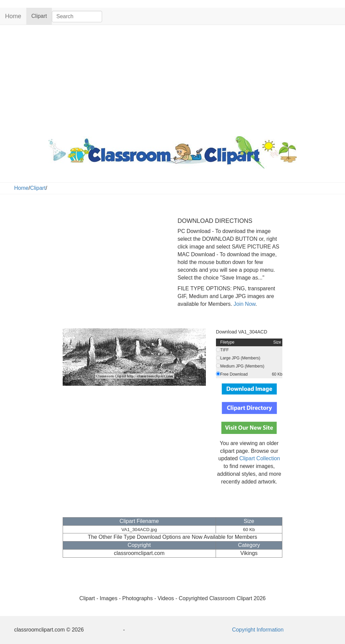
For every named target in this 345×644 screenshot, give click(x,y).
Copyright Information (258, 630)
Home (13, 16)
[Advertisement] (172, 79)
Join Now (244, 304)
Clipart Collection (260, 458)
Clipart (42, 16)
